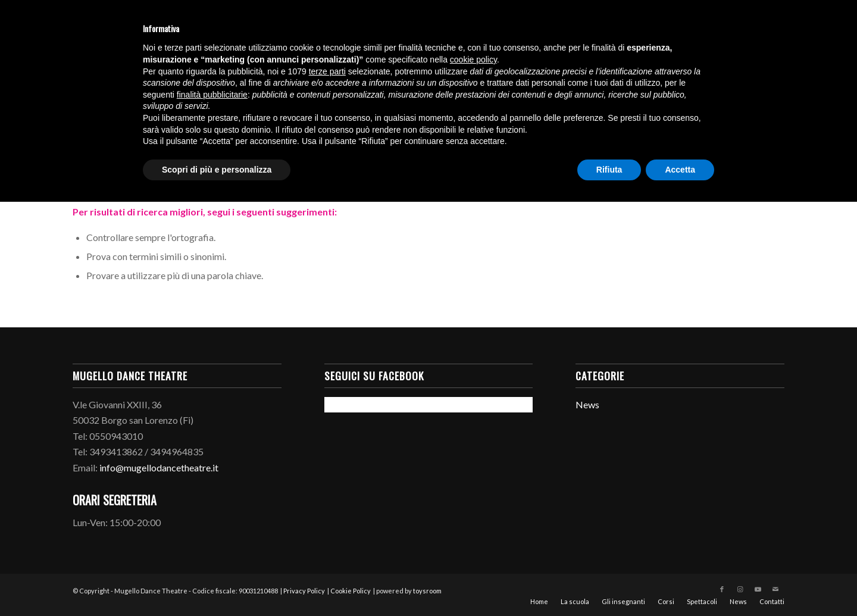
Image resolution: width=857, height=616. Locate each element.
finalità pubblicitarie (212, 95)
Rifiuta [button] (609, 170)
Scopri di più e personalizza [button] (217, 170)
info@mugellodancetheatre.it (159, 468)
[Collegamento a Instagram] (740, 589)
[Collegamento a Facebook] (722, 589)
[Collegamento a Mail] (775, 589)
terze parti (327, 71)
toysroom (427, 591)
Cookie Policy (351, 591)
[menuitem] (539, 602)
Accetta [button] (680, 170)
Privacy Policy (304, 591)
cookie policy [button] (473, 60)
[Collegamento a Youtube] (758, 589)
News (587, 404)
